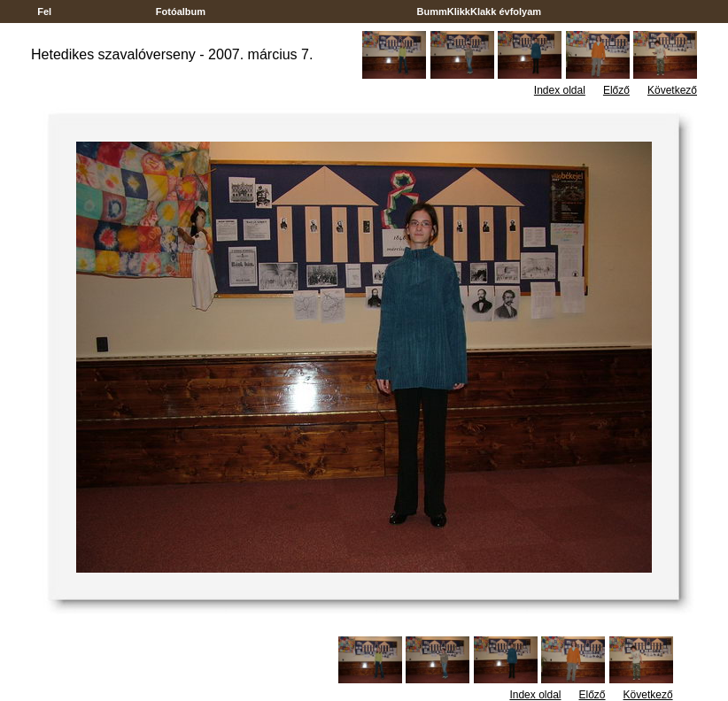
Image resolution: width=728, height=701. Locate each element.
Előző (616, 90)
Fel (44, 12)
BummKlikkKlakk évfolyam (479, 12)
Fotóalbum (181, 12)
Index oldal (560, 90)
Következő (672, 90)
